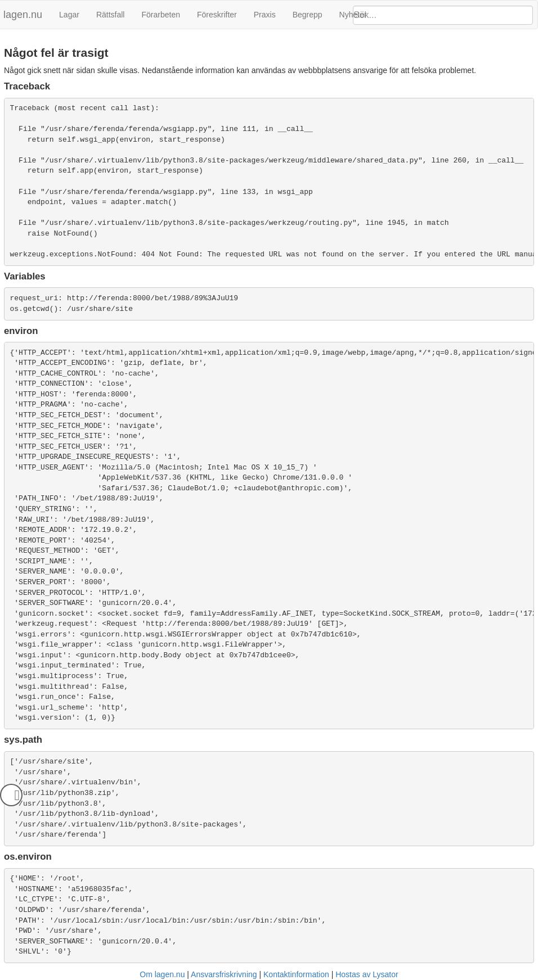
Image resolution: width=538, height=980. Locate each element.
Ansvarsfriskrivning (224, 974)
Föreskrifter (217, 15)
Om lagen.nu (162, 974)
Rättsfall (111, 15)
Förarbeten (160, 15)
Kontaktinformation (296, 974)
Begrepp (308, 15)
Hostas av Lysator (367, 974)
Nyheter (353, 15)
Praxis (265, 15)
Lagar (69, 15)
